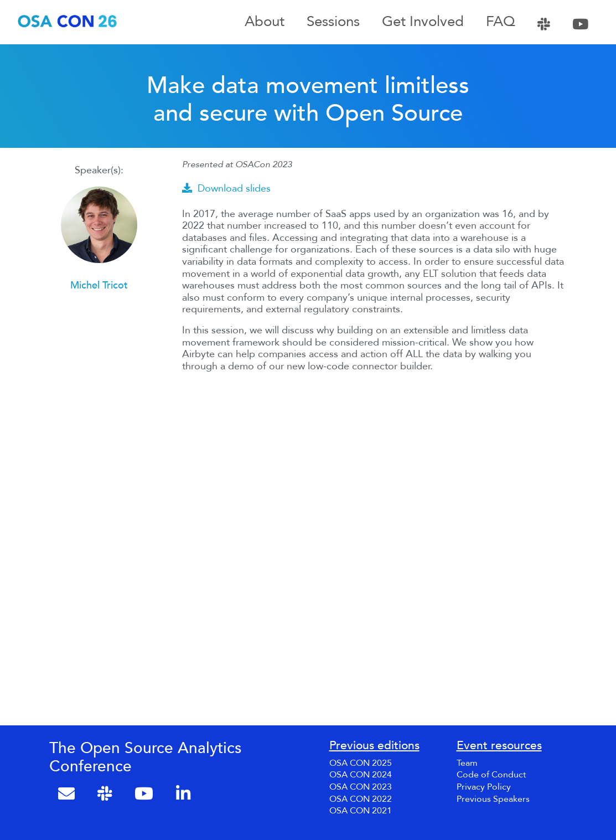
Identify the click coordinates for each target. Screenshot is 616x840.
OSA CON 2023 (361, 787)
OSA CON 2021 (361, 811)
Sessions (333, 22)
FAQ (501, 22)
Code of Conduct (491, 775)
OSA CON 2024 (361, 775)
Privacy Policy (484, 787)
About (265, 22)
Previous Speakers (493, 799)
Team (467, 763)
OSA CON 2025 (361, 763)
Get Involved (423, 22)
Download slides (226, 189)
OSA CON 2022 (361, 799)
